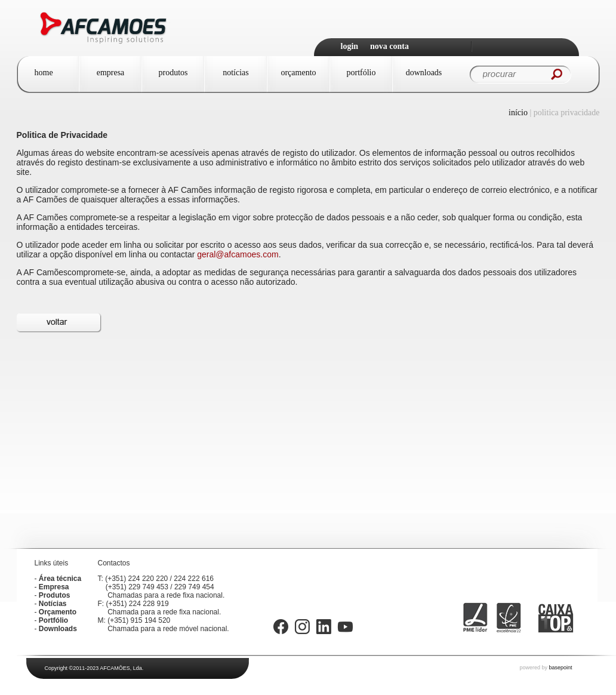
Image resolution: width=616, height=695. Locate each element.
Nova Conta (389, 46)
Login (350, 46)
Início (518, 113)
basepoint (560, 668)
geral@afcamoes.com (238, 254)
